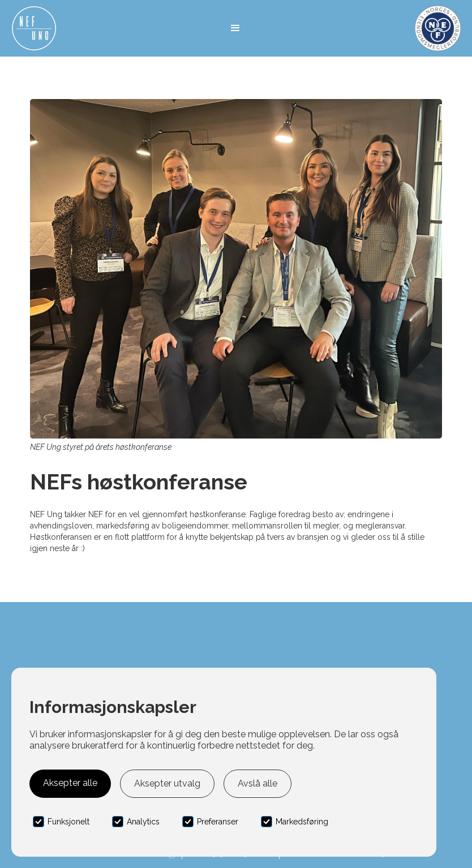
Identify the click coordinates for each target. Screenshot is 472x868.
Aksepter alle (70, 783)
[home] (34, 28)
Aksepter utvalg (167, 783)
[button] (235, 28)
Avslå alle (258, 783)
